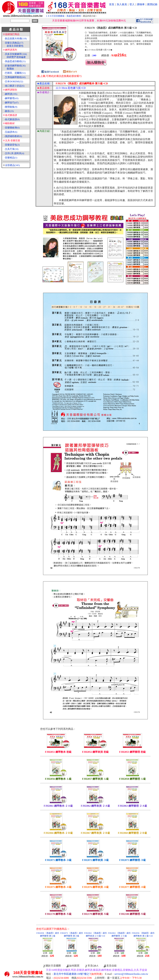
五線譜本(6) (11, 132)
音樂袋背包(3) (12, 145)
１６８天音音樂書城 (55, 16)
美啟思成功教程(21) (15, 61)
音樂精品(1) (11, 158)
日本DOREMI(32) (14, 82)
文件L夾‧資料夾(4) (15, 153)
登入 (132, 4)
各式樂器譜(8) (12, 119)
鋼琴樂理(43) (12, 98)
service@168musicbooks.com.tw (131, 974)
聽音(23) (9, 111)
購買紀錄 (152, 4)
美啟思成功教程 (74, 16)
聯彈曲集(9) (11, 107)
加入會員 (122, 4)
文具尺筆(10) (12, 149)
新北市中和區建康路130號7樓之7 (78, 974)
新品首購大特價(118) (16, 39)
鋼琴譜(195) (11, 94)
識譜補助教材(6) (14, 136)
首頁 (112, 4)
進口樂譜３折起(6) (15, 86)
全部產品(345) (12, 165)
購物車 (141, 4)
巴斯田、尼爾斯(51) (15, 73)
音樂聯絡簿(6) (12, 128)
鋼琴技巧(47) (12, 103)
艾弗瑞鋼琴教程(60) (15, 77)
